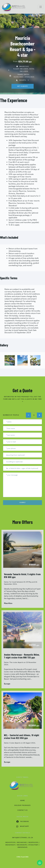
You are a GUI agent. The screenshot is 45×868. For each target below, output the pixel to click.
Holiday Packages (22, 805)
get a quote (23, 86)
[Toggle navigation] (41, 7)
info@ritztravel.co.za (23, 838)
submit (23, 502)
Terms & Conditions (32, 294)
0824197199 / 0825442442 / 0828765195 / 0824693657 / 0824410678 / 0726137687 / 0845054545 (23, 845)
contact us (22, 810)
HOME (23, 800)
